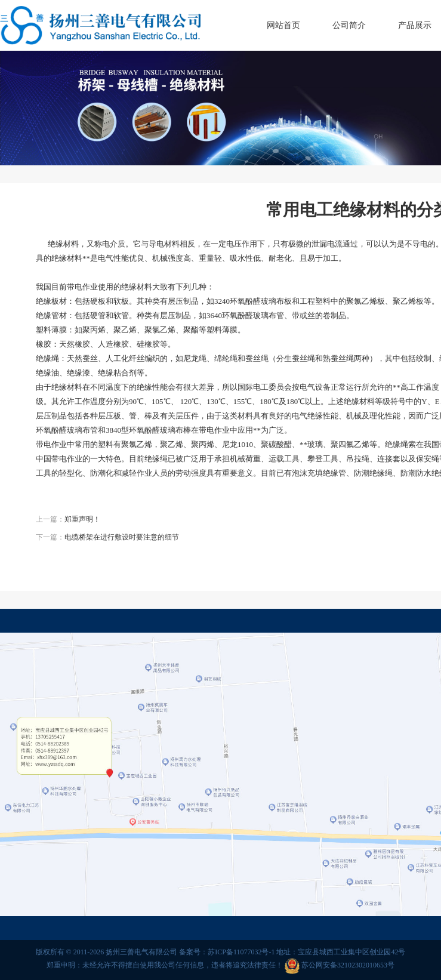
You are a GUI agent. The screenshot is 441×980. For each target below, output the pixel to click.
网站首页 (283, 25)
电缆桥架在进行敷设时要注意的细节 (122, 537)
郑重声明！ (82, 519)
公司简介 (349, 25)
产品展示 (415, 25)
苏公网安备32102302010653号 (348, 965)
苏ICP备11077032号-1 (241, 952)
